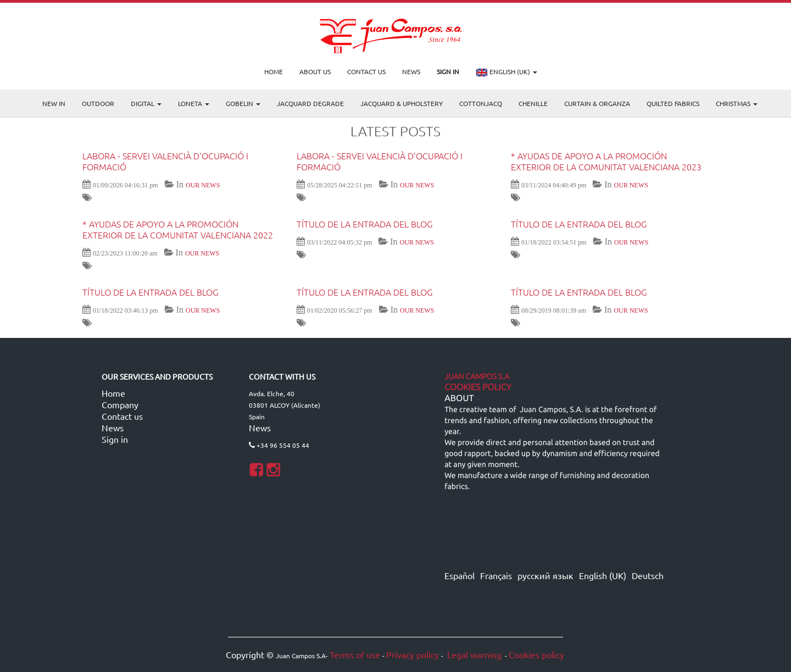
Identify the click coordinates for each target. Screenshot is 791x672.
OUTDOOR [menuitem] (98, 103)
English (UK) (506, 73)
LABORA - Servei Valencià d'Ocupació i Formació (165, 161)
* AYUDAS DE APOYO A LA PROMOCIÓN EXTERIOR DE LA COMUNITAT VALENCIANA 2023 (606, 161)
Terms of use (355, 654)
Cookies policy (536, 654)
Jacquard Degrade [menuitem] (310, 103)
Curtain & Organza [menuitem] (597, 103)
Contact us (122, 416)
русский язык (545, 575)
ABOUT (459, 398)
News (113, 427)
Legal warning (473, 654)
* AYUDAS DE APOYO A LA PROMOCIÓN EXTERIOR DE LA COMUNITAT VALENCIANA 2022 (178, 229)
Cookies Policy (478, 387)
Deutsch (648, 575)
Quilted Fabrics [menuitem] (673, 103)
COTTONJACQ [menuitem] (481, 103)
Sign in (115, 439)
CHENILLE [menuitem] (533, 103)
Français (496, 575)
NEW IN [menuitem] (54, 103)
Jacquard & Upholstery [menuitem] (402, 103)
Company (120, 404)
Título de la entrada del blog (365, 224)
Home (113, 393)
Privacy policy (413, 654)
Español (459, 575)
